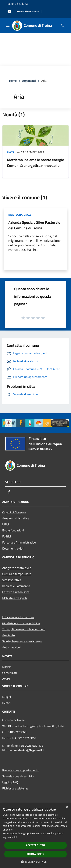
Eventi (6, 703)
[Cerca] (63, 26)
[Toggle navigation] (8, 25)
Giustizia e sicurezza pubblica (21, 623)
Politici (7, 536)
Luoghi (7, 697)
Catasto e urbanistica (16, 592)
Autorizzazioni (11, 647)
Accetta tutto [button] (35, 845)
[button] (36, 862)
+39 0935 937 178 (31, 746)
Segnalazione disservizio (18, 776)
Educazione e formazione (18, 617)
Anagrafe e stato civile (17, 568)
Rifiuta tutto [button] (35, 854)
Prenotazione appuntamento (21, 770)
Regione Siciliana (17, 4)
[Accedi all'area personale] (9, 12)
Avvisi (11, 152)
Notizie (7, 667)
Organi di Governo (14, 512)
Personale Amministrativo (19, 542)
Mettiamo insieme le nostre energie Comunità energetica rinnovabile (35, 163)
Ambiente (9, 635)
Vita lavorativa (12, 580)
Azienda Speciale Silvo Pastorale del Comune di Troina (34, 225)
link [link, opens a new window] (16, 837)
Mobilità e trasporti (15, 598)
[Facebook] (9, 492)
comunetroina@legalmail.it (27, 750)
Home (13, 81)
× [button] (67, 807)
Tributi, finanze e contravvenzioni (24, 629)
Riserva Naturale (20, 215)
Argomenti (29, 81)
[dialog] (35, 836)
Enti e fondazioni (13, 530)
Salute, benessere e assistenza (22, 641)
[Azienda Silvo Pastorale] (28, 12)
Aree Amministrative (16, 518)
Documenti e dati (13, 548)
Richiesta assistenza (15, 788)
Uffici (6, 524)
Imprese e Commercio (16, 586)
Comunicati (10, 673)
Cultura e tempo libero (17, 574)
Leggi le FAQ (10, 782)
